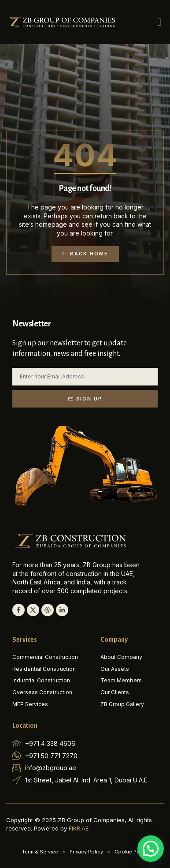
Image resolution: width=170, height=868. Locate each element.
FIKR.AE (79, 828)
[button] (159, 22)
